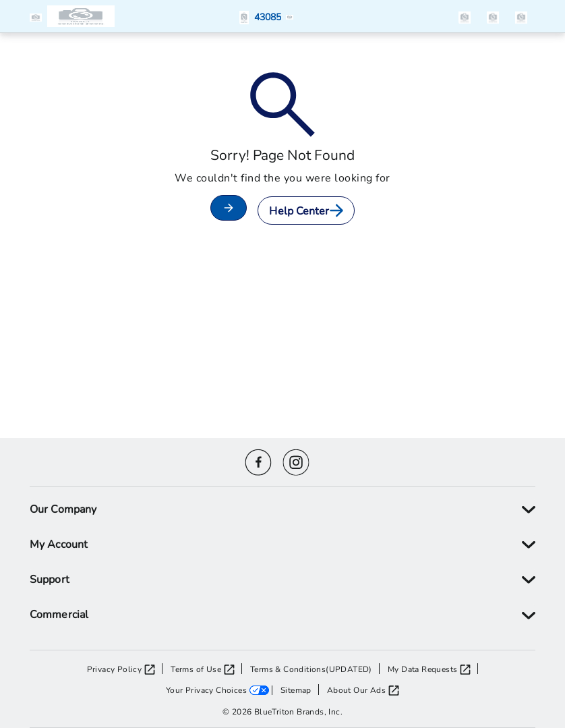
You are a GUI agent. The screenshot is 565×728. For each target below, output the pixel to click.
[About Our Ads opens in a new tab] (363, 690)
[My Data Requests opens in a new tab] (433, 669)
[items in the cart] (521, 16)
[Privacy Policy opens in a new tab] (125, 669)
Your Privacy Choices (206, 690)
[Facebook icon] (258, 460)
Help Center (306, 210)
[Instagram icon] (296, 460)
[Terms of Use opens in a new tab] (206, 669)
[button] (38, 16)
